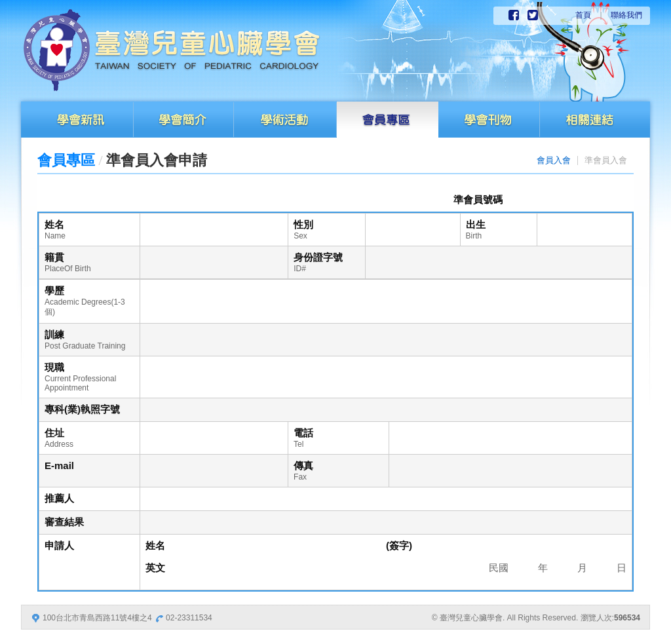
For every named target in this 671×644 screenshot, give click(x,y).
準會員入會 (606, 160)
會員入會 (554, 160)
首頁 (583, 15)
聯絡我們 (626, 15)
